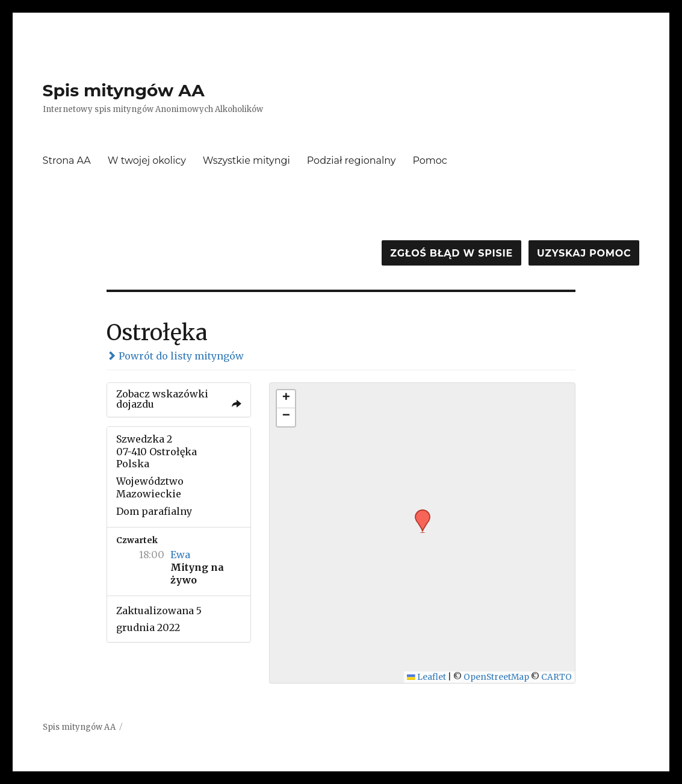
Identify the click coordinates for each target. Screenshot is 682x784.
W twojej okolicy (147, 160)
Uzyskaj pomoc (584, 253)
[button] (418, 513)
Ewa (180, 555)
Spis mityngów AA (124, 90)
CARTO (556, 677)
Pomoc (429, 160)
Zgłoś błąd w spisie (451, 253)
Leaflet (426, 677)
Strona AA (67, 160)
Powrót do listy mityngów (175, 356)
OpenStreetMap (496, 677)
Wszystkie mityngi (246, 160)
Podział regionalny (352, 160)
